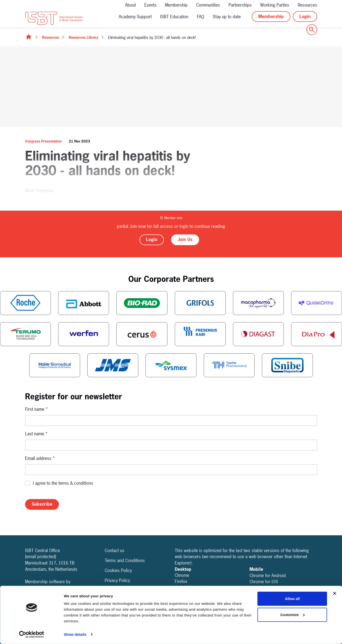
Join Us (185, 239)
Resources (307, 5)
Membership (176, 5)
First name (37, 409)
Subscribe (42, 504)
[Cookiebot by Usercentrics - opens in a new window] (32, 635)
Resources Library (83, 37)
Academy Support (135, 17)
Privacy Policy (117, 580)
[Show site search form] (312, 30)
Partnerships (240, 5)
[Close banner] (334, 593)
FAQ (201, 17)
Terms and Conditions (125, 560)
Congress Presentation (43, 141)
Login (305, 16)
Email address (40, 458)
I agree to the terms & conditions (63, 483)
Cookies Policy (118, 570)
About (130, 5)
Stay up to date (227, 17)
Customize (293, 614)
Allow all (292, 599)
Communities (208, 5)
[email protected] (41, 557)
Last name (36, 434)
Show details (75, 634)
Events (150, 5)
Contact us (115, 550)
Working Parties (275, 5)
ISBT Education (174, 17)
